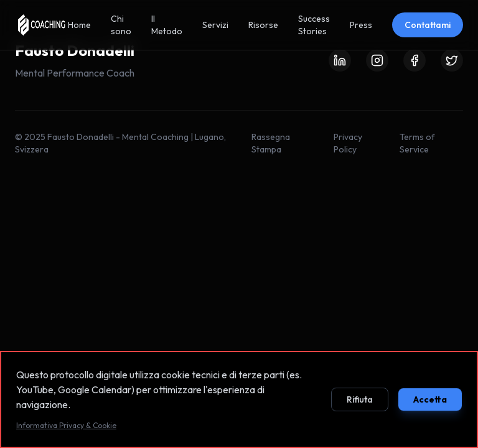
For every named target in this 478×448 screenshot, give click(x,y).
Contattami (428, 25)
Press (361, 25)
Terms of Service (417, 143)
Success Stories (314, 25)
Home (79, 25)
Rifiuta (360, 401)
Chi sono (121, 25)
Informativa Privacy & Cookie (66, 427)
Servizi (215, 25)
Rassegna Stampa (271, 143)
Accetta (430, 401)
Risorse (263, 25)
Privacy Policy (348, 143)
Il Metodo (167, 25)
